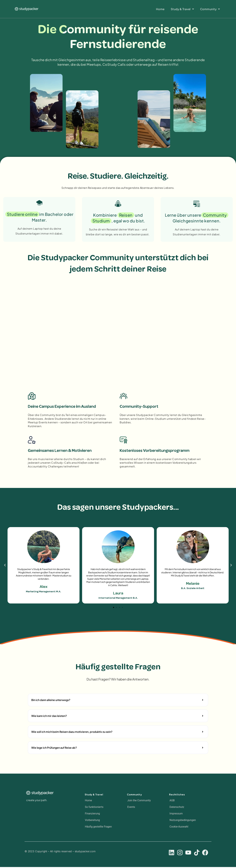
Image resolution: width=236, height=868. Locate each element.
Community (134, 795)
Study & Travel (94, 795)
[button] (5, 566)
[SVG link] (27, 9)
